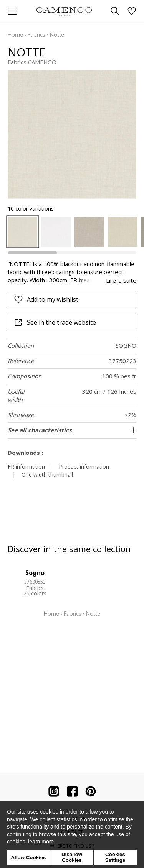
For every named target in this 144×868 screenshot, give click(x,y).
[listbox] (72, 232)
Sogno (35, 573)
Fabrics (36, 35)
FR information (26, 467)
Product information (84, 467)
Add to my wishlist (46, 299)
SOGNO (126, 345)
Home (15, 35)
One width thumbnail (47, 475)
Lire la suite (121, 280)
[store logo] (64, 11)
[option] (22, 232)
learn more (41, 842)
